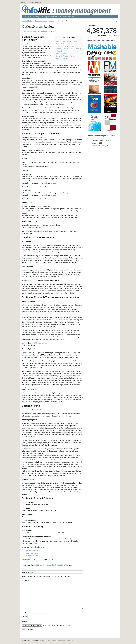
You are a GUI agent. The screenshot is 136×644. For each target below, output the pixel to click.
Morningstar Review (34, 551)
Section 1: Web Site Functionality (67, 42)
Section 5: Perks (61, 54)
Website (25, 621)
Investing (36, 17)
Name (25, 612)
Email (25, 617)
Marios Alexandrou (31, 32)
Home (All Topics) (27, 21)
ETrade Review (32, 556)
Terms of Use (61, 641)
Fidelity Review (32, 553)
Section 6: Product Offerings (65, 56)
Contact (74, 641)
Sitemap (68, 641)
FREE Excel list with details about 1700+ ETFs (51, 565)
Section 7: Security (62, 58)
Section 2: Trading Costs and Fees (67, 44)
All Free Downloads (36, 2)
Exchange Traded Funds (49, 17)
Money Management (41, 21)
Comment (26, 580)
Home (23, 2)
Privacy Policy (52, 641)
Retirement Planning (67, 17)
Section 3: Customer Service (65, 46)
